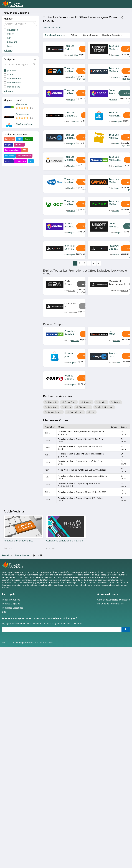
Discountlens (84, 407)
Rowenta (87, 402)
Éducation (10, 139)
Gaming (28, 139)
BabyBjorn (53, 407)
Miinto (68, 407)
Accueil (5, 555)
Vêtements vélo (24, 156)
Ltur (93, 412)
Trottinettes (21, 161)
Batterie (9, 161)
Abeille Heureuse (106, 407)
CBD (19, 139)
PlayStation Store (24, 124)
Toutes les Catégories (13, 608)
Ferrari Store (70, 402)
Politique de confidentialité (110, 604)
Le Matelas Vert (55, 412)
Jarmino (103, 402)
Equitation (10, 156)
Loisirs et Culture (21, 555)
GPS (24, 150)
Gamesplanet (22, 114)
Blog (4, 612)
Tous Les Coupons (11, 600)
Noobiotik (52, 402)
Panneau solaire (12, 150)
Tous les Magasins (11, 604)
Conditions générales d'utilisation (114, 600)
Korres (117, 402)
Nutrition (19, 144)
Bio (31, 161)
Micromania (22, 104)
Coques (8, 144)
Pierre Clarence (76, 412)
